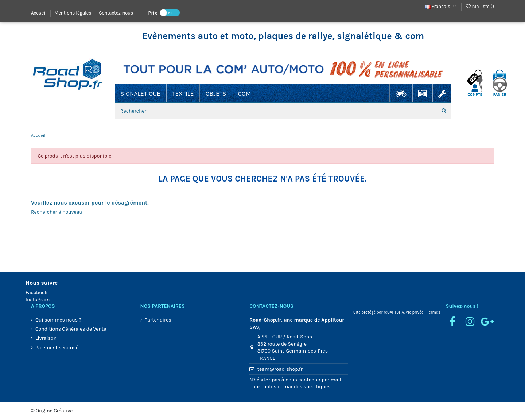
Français (441, 6)
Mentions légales (73, 13)
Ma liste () (480, 6)
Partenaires (158, 320)
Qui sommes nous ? (58, 320)
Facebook (37, 293)
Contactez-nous (116, 13)
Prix (153, 13)
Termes (434, 312)
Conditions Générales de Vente (71, 329)
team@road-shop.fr (280, 369)
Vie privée (415, 312)
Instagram (38, 300)
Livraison (46, 338)
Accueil (39, 13)
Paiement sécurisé (57, 348)
